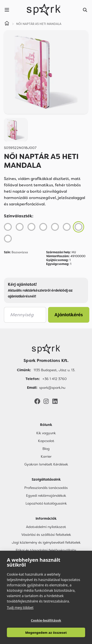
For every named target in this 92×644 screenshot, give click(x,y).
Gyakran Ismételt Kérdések (46, 464)
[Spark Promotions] (44, 10)
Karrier (46, 456)
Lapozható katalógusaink (46, 503)
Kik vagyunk (46, 433)
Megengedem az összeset (46, 633)
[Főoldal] (46, 349)
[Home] (7, 24)
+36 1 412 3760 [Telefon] (55, 379)
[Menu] (7, 10)
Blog (46, 449)
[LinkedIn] (55, 401)
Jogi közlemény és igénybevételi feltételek (46, 542)
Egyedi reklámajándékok (46, 496)
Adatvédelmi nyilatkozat (46, 527)
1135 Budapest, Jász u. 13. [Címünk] (54, 370)
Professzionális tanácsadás (46, 488)
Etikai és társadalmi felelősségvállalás (46, 550)
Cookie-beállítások (46, 620)
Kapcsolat (46, 441)
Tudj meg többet (20, 607)
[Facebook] (37, 401)
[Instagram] (46, 401)
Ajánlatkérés (69, 315)
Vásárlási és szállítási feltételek (46, 535)
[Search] (85, 10)
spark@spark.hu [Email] (52, 388)
